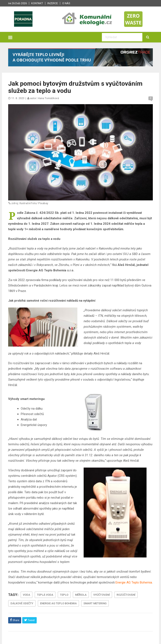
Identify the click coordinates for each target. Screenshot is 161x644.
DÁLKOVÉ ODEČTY (22, 603)
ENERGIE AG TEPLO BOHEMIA (58, 603)
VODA (27, 595)
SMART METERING (95, 603)
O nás (66, 3)
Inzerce (53, 3)
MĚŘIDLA (81, 595)
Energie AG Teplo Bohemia (134, 582)
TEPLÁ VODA (45, 595)
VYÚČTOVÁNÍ (102, 595)
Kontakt (37, 3)
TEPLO (64, 595)
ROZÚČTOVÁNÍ (126, 595)
